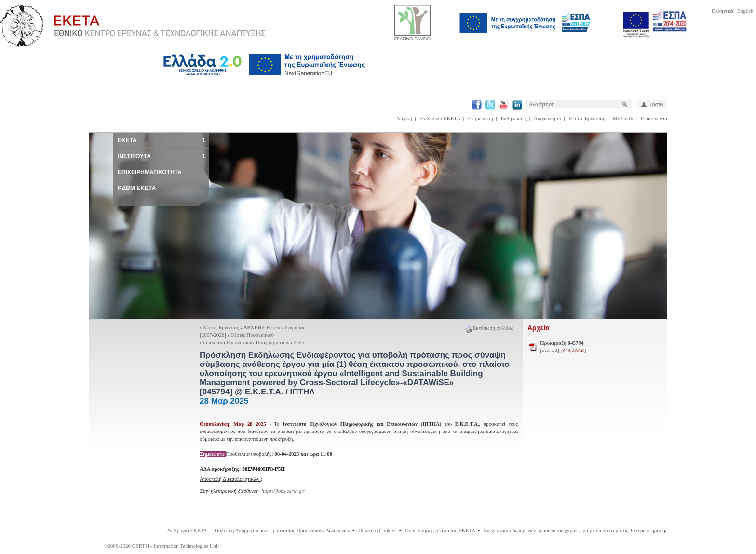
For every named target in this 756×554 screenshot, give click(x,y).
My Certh (623, 118)
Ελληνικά (722, 11)
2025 (299, 342)
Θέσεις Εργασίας (587, 118)
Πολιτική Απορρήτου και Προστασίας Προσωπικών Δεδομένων (282, 530)
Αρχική (404, 118)
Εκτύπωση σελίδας (489, 328)
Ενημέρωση (481, 118)
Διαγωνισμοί (548, 118)
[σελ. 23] (563, 347)
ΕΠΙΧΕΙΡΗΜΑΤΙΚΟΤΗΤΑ (150, 172)
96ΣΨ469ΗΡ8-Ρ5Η (263, 469)
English (745, 11)
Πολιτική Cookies (377, 530)
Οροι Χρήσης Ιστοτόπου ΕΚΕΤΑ (440, 530)
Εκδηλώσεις (514, 118)
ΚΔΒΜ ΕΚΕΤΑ (137, 188)
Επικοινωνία (654, 118)
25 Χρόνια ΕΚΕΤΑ (440, 118)
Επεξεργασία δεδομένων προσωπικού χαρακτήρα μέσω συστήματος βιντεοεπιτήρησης (575, 530)
